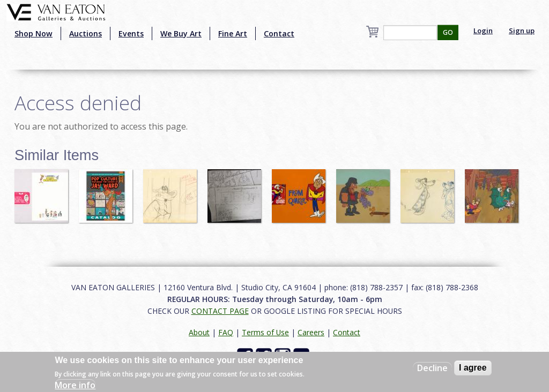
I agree (473, 368)
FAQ (226, 332)
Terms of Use (265, 332)
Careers (311, 332)
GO (448, 32)
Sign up (522, 31)
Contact (279, 33)
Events (131, 33)
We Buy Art (181, 33)
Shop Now (34, 33)
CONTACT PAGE (220, 311)
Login (483, 31)
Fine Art (233, 33)
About (199, 332)
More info (75, 385)
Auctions (86, 33)
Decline (432, 368)
